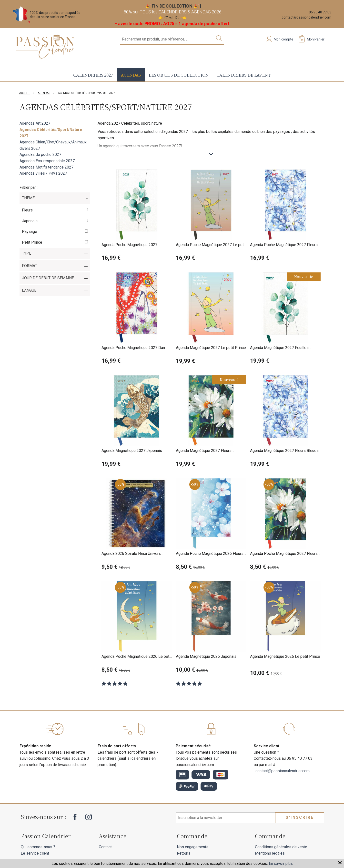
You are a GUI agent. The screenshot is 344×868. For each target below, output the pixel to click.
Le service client (35, 853)
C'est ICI (172, 18)
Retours (184, 853)
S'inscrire (300, 817)
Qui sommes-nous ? (38, 847)
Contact (105, 847)
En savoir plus (281, 863)
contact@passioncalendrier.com (307, 17)
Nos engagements (193, 847)
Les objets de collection (179, 75)
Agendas (131, 75)
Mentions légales (270, 853)
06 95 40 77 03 (320, 12)
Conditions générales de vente (281, 847)
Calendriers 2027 (93, 75)
